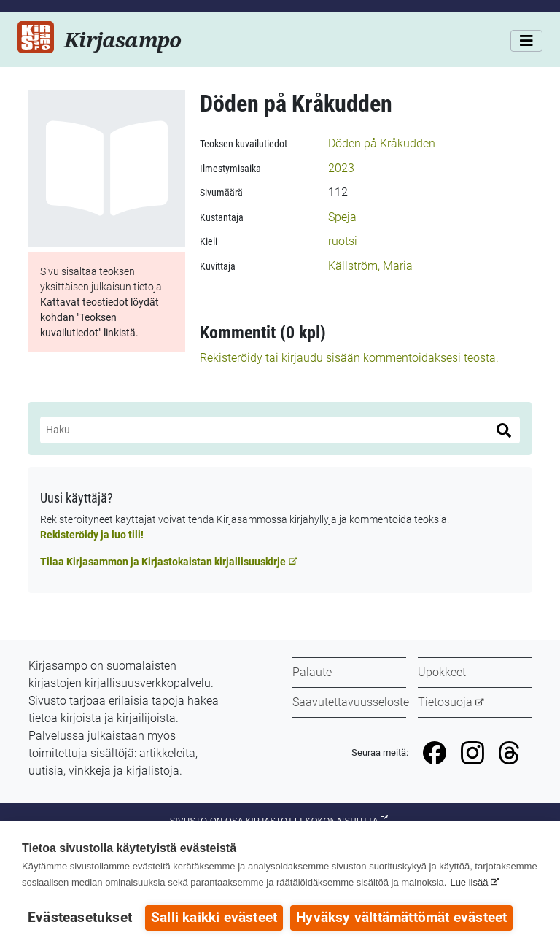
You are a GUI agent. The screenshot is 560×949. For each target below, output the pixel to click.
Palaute (312, 672)
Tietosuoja (445, 702)
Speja (342, 217)
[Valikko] (526, 41)
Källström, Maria (370, 266)
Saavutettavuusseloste (351, 702)
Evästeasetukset (80, 918)
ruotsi (343, 241)
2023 (341, 168)
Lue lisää (469, 882)
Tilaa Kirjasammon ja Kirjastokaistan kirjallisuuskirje (163, 562)
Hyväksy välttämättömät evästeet (401, 918)
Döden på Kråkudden (382, 143)
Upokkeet (442, 672)
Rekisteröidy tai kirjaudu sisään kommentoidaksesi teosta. (349, 358)
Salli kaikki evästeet (214, 918)
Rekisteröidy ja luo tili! (92, 535)
